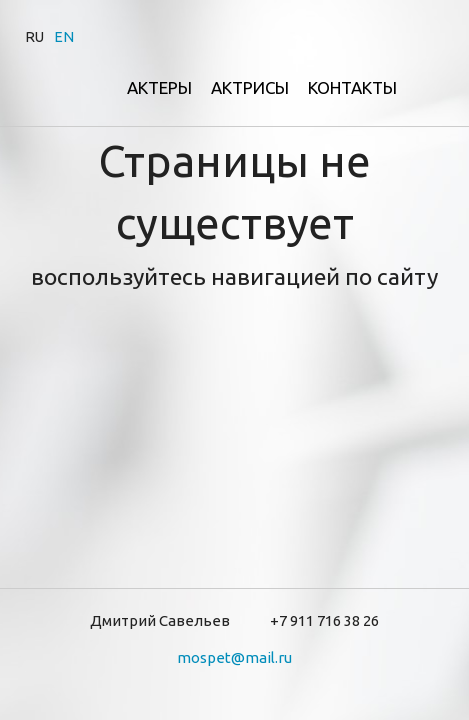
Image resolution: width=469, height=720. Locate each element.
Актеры (159, 87)
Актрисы (250, 87)
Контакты (352, 87)
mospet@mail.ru (234, 657)
